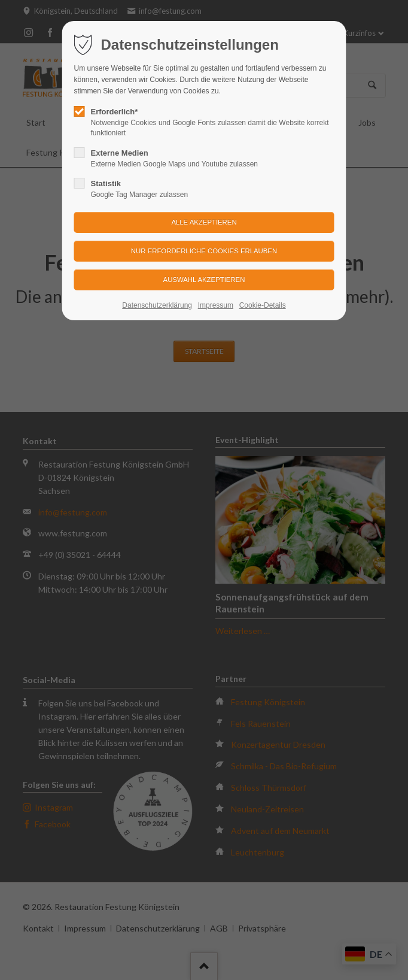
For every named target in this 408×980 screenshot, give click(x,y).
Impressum (216, 305)
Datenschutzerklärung (157, 305)
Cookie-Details (263, 305)
